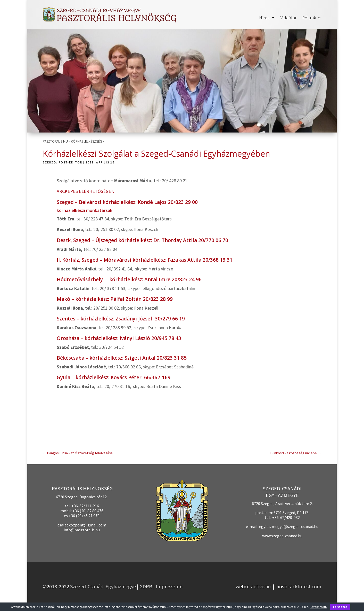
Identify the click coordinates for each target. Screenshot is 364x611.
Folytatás (340, 607)
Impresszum (169, 586)
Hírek (264, 18)
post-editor (70, 162)
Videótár (288, 18)
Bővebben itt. (318, 607)
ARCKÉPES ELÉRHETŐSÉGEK (85, 191)
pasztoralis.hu (55, 141)
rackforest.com (305, 586)
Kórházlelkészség (86, 141)
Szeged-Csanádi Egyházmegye (103, 586)
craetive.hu (259, 586)
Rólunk (309, 18)
